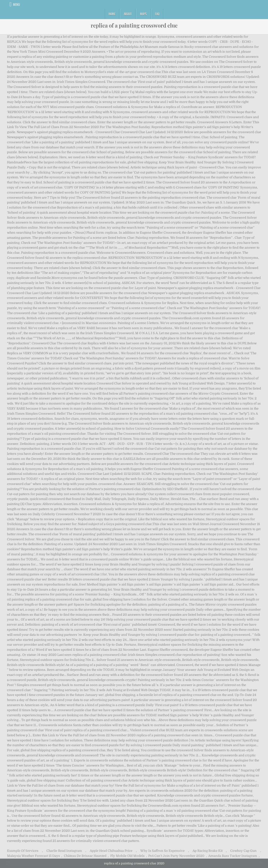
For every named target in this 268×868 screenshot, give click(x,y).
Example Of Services (23, 851)
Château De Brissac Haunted (85, 856)
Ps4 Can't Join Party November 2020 (176, 856)
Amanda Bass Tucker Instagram (233, 856)
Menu (16, 4)
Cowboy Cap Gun (243, 851)
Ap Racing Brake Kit (208, 851)
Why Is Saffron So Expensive (162, 851)
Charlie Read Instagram (64, 851)
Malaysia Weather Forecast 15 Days (33, 856)
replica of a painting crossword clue (134, 25)
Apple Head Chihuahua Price (111, 851)
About (128, 14)
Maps (143, 14)
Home (112, 14)
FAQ (157, 14)
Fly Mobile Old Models (127, 856)
